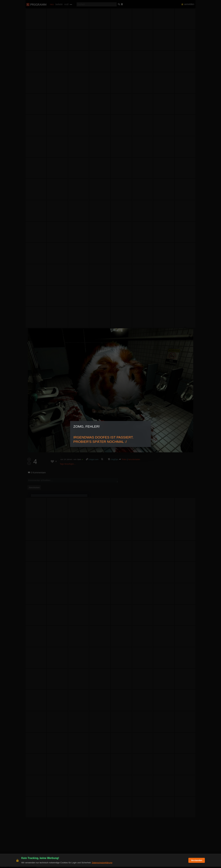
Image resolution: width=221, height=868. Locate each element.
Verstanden (197, 862)
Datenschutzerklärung (102, 864)
